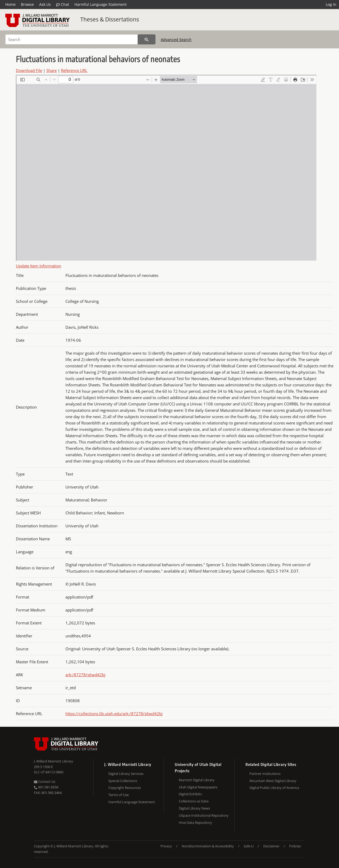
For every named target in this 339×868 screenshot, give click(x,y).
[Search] (72, 39)
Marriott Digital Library (197, 780)
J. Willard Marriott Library (53, 761)
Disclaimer (271, 846)
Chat (63, 4)
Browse (27, 4)
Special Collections (123, 781)
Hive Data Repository (195, 823)
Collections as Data (194, 801)
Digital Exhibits (190, 794)
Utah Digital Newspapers (198, 787)
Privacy (166, 846)
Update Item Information (39, 266)
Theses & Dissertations (110, 19)
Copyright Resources (125, 788)
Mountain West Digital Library (273, 781)
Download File (29, 70)
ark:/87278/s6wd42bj (85, 675)
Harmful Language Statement (101, 4)
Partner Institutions (265, 774)
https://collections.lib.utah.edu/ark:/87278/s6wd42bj (114, 714)
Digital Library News (194, 808)
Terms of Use (119, 795)
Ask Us (45, 4)
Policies (295, 846)
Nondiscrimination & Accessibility (208, 846)
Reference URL (74, 70)
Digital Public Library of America (274, 788)
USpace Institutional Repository (204, 815)
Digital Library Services (126, 774)
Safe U (249, 846)
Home (10, 4)
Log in (331, 4)
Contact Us (45, 782)
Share (52, 70)
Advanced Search (176, 40)
